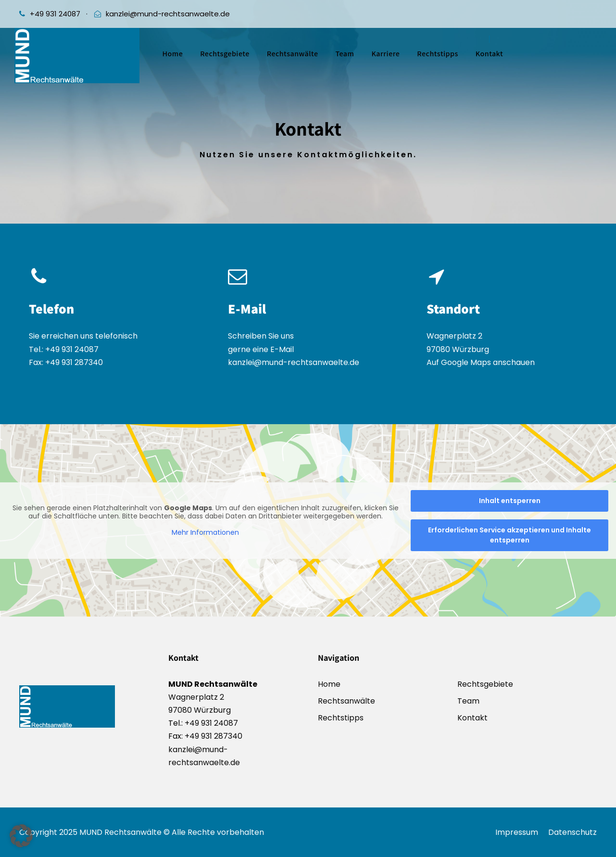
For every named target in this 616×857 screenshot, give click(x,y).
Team (345, 54)
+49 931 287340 (73, 362)
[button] (21, 836)
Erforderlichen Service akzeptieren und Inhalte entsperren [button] (509, 535)
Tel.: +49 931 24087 (64, 349)
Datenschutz (572, 832)
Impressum (517, 832)
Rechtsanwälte (293, 54)
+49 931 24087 (55, 14)
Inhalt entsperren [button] (510, 501)
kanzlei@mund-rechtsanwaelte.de (168, 14)
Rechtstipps (437, 54)
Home (173, 54)
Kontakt (489, 54)
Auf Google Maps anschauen (481, 363)
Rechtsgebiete (225, 54)
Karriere (385, 54)
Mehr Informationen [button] (205, 533)
